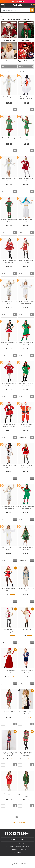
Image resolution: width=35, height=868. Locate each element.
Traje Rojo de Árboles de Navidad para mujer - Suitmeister (9, 713)
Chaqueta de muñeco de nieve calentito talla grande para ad (9, 631)
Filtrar (4, 66)
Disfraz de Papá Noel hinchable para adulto (26, 425)
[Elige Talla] (3, 110)
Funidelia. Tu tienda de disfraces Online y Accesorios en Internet (17, 5)
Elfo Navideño (26, 40)
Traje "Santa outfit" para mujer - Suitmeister (9, 794)
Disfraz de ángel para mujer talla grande (9, 548)
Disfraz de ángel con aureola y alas (9, 180)
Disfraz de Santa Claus (26, 629)
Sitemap (18, 852)
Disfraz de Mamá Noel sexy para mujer (26, 262)
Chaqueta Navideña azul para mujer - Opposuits (26, 671)
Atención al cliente (17, 839)
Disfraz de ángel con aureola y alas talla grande (26, 302)
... (1, 16)
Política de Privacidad (12, 849)
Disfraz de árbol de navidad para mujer (26, 548)
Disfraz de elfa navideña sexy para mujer (9, 343)
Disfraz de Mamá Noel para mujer (26, 180)
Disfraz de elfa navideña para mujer (9, 221)
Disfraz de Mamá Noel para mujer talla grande (9, 384)
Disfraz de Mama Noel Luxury (9, 671)
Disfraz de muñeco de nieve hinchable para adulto (26, 98)
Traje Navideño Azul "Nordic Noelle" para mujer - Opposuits (9, 754)
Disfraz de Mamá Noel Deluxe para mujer (26, 466)
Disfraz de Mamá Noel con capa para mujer (9, 262)
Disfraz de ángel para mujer (9, 97)
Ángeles (9, 61)
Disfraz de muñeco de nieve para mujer (9, 466)
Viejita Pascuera (9, 40)
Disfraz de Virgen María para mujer (26, 221)
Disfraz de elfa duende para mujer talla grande (26, 384)
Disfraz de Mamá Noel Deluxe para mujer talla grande (9, 426)
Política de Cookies (26, 849)
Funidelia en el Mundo (18, 844)
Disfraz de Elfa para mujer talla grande (26, 343)
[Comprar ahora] (15, 110)
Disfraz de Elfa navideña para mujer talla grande (26, 507)
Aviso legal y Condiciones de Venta (18, 847)
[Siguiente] (21, 817)
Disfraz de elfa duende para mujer (26, 139)
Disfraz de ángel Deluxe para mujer (9, 302)
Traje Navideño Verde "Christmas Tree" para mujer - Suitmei (26, 795)
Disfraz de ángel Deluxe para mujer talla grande (9, 507)
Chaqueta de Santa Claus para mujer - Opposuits (26, 712)
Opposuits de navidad (26, 61)
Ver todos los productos (17, 822)
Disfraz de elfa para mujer (9, 138)
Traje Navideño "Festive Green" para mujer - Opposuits (26, 754)
